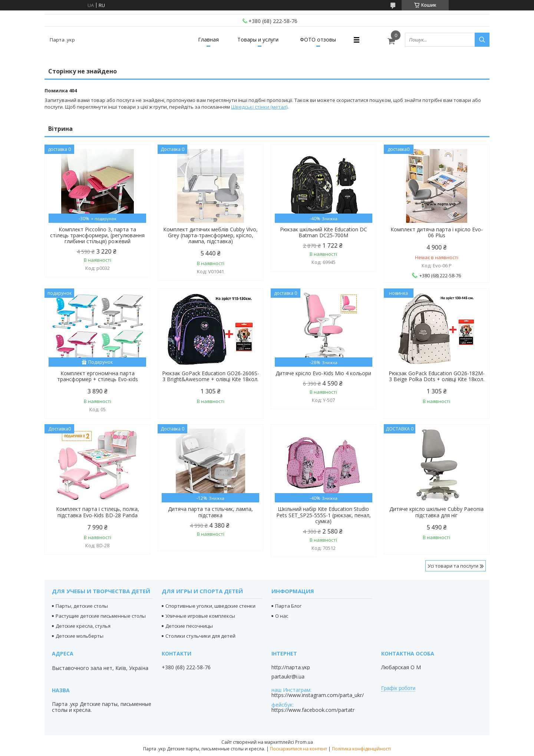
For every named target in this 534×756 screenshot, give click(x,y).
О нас (282, 616)
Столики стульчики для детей (200, 636)
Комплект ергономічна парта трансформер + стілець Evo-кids (98, 376)
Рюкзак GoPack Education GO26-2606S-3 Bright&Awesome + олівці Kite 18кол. (211, 376)
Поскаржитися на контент (299, 749)
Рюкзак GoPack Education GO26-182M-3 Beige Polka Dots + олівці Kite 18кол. (437, 376)
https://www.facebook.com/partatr (313, 710)
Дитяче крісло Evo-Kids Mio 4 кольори (323, 373)
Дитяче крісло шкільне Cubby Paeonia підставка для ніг (436, 512)
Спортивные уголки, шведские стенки (210, 606)
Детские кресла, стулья (83, 626)
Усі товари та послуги (453, 566)
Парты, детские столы (82, 606)
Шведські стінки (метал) (259, 107)
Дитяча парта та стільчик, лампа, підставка (210, 512)
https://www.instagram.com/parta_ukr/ (318, 695)
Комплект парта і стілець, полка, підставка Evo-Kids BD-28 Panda (98, 512)
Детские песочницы (189, 626)
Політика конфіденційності (361, 749)
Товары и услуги (258, 39)
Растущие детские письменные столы (101, 616)
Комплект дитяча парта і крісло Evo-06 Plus (437, 232)
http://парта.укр (291, 667)
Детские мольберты (80, 636)
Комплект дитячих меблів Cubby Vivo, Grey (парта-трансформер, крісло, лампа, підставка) (210, 235)
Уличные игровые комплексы (200, 616)
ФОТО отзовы (318, 39)
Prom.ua (304, 742)
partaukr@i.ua (288, 677)
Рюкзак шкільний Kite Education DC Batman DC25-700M (324, 232)
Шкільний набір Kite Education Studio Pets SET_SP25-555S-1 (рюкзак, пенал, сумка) (324, 515)
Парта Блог (288, 606)
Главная (208, 39)
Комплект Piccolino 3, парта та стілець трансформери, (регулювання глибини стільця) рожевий (97, 235)
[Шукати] (482, 40)
